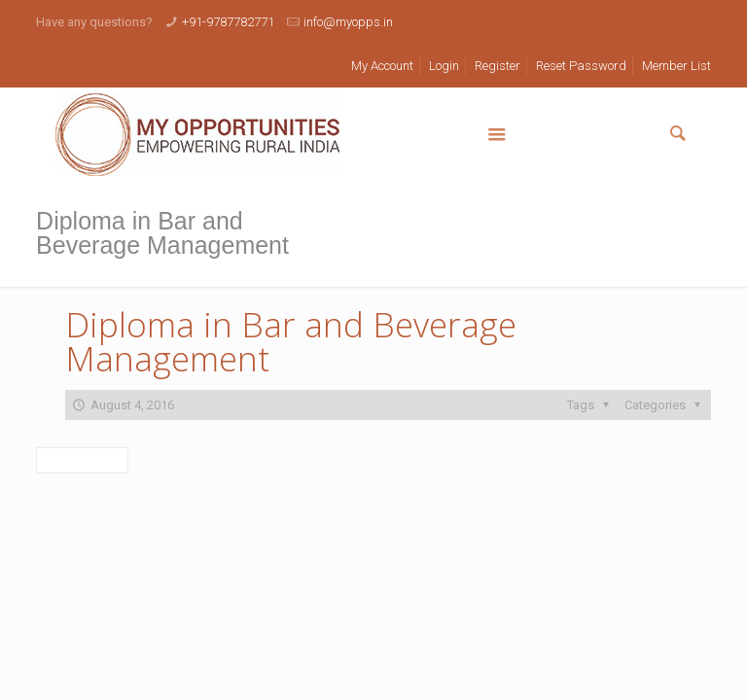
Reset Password (581, 66)
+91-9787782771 (228, 22)
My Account (382, 66)
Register (498, 66)
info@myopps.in (348, 22)
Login (444, 66)
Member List (676, 66)
